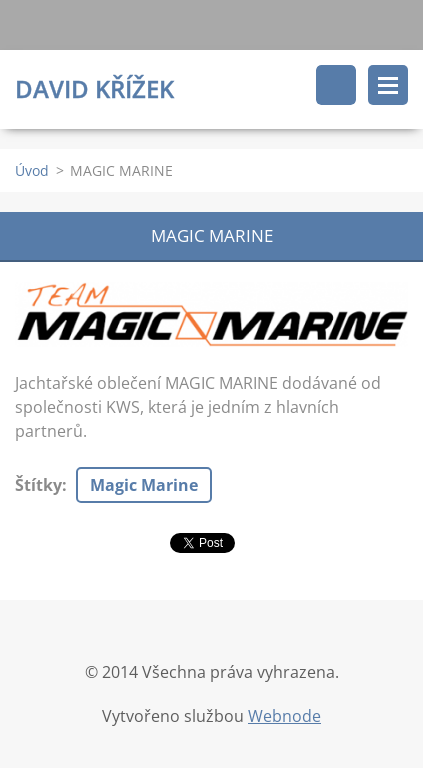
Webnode (284, 716)
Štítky (38, 485)
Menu (388, 85)
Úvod (32, 170)
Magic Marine (144, 485)
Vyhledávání (336, 85)
